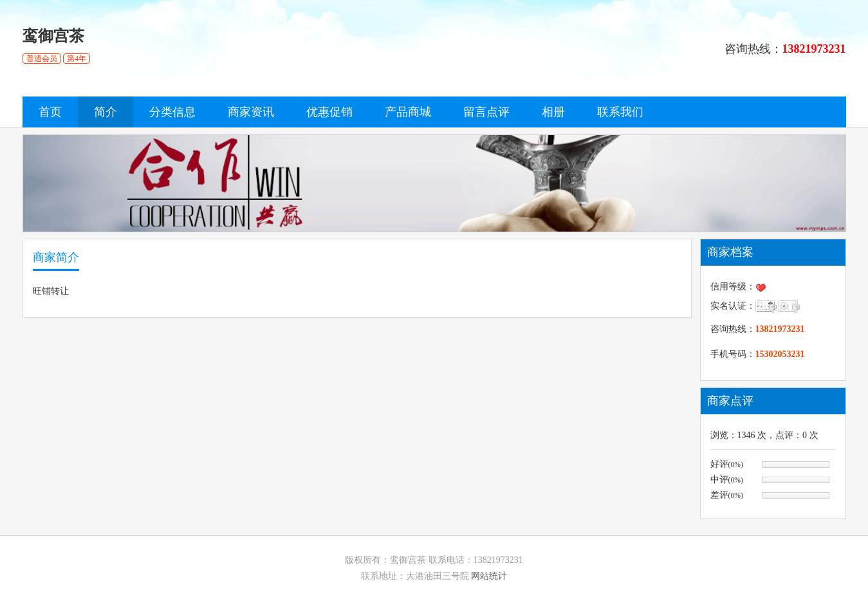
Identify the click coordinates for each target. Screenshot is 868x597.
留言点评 (486, 112)
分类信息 (172, 112)
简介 (106, 112)
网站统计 (489, 576)
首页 (50, 112)
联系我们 (620, 112)
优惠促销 (329, 112)
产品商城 (408, 112)
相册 (553, 112)
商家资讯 (251, 112)
